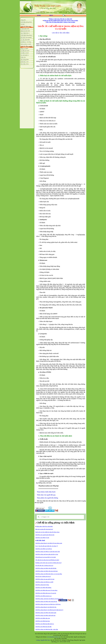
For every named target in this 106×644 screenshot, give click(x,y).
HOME (39, 15)
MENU (51, 15)
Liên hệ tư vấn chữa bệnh (61, 33)
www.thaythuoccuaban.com (54, 637)
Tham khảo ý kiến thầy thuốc (46, 492)
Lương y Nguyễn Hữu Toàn (43, 640)
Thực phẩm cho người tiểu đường (48, 498)
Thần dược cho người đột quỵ (46, 495)
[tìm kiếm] (60, 517)
